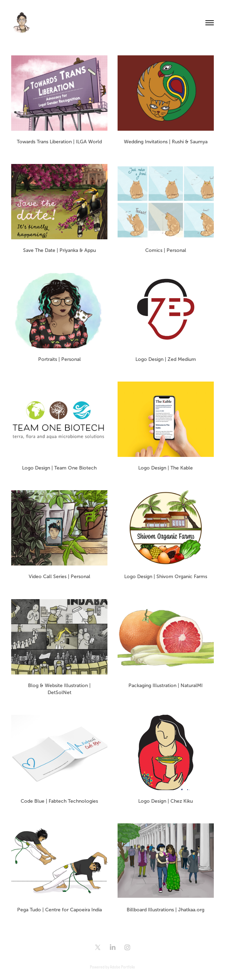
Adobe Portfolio (122, 967)
